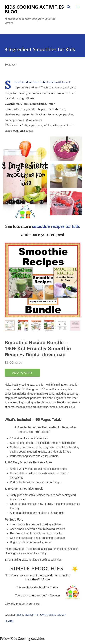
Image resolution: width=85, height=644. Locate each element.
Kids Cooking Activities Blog (34, 9)
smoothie (32, 615)
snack (62, 615)
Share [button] (9, 621)
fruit (19, 615)
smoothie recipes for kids (56, 226)
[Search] (69, 7)
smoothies (48, 615)
